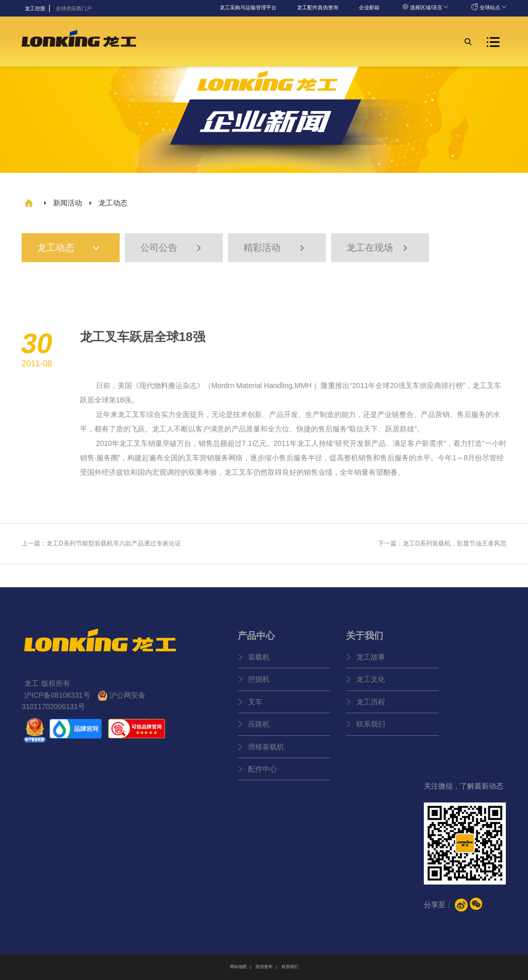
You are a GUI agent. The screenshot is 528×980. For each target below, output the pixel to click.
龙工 (480, 385)
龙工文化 (371, 679)
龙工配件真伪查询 (318, 7)
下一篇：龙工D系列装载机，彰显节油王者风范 (442, 543)
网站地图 (238, 967)
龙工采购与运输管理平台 (248, 7)
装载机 (259, 657)
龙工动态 (74, 248)
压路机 (259, 724)
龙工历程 (371, 702)
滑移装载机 (266, 747)
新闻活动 (68, 203)
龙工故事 (371, 657)
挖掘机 (259, 679)
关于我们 (365, 636)
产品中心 (256, 636)
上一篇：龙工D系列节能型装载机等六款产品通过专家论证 (101, 543)
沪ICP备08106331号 (57, 695)
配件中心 (262, 769)
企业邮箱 (369, 7)
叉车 (255, 702)
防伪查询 (264, 967)
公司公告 (172, 248)
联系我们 (371, 724)
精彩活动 (275, 248)
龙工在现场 (378, 248)
